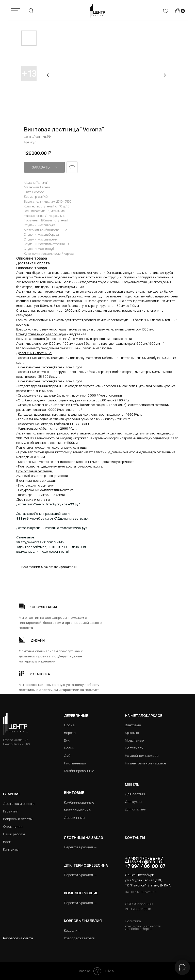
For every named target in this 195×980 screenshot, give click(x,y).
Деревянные (76, 715)
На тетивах (134, 748)
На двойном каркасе (142, 756)
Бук (67, 740)
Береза (70, 733)
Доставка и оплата (19, 804)
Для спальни (136, 809)
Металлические (77, 810)
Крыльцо (132, 733)
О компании (13, 826)
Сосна (69, 725)
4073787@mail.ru (144, 862)
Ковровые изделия (83, 921)
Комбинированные (79, 771)
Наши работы (14, 834)
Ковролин (72, 930)
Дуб (67, 756)
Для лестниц (136, 794)
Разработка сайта (18, 938)
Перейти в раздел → (80, 847)
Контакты (11, 849)
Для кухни (133, 802)
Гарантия (11, 811)
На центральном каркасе (145, 763)
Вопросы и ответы (18, 819)
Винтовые (133, 725)
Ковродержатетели (80, 938)
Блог (7, 842)
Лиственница (75, 763)
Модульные (134, 740)
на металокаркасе (144, 715)
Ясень (69, 748)
